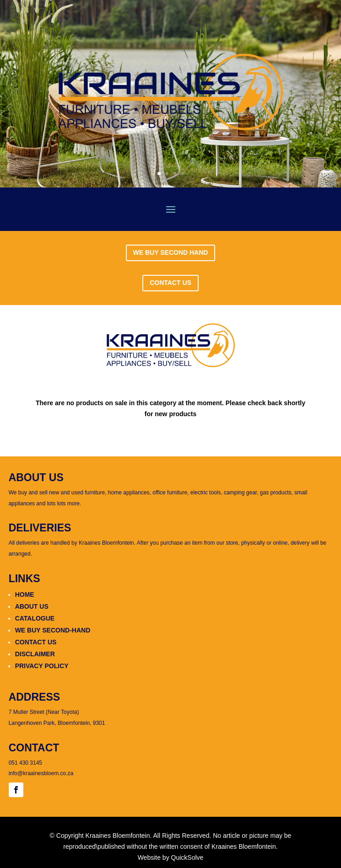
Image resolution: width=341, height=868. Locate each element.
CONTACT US (170, 283)
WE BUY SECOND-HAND (53, 630)
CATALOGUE (35, 618)
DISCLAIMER (35, 654)
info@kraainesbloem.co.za (41, 773)
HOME (25, 595)
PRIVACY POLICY (42, 666)
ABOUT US (32, 606)
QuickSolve (187, 857)
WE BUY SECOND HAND (171, 252)
